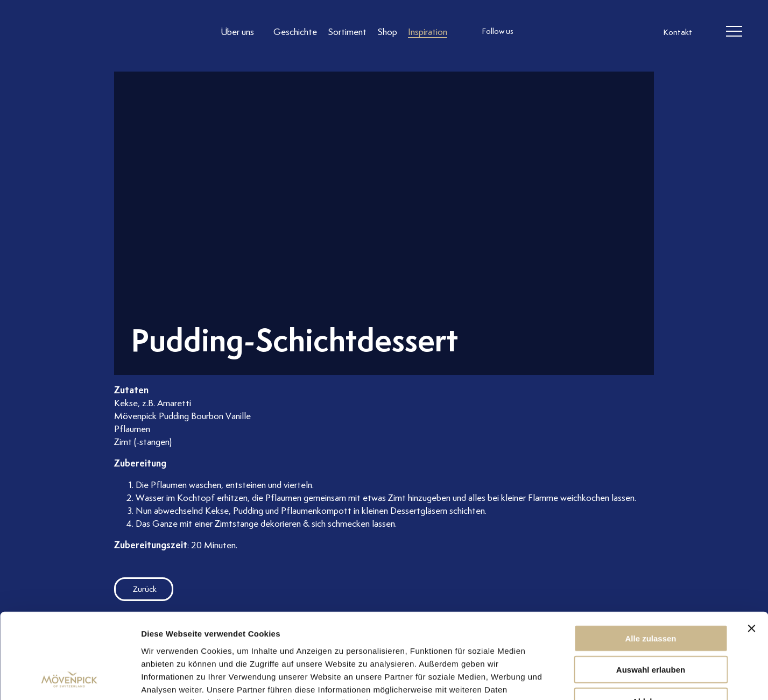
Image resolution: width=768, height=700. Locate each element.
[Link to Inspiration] (428, 31)
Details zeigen (572, 679)
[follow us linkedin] (579, 32)
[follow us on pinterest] (600, 32)
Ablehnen (651, 621)
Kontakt (678, 32)
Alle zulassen (650, 558)
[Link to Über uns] (242, 31)
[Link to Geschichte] (295, 31)
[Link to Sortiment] (347, 31)
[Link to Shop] (387, 31)
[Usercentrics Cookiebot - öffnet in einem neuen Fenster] (70, 679)
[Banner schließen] (751, 548)
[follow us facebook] (557, 32)
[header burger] (734, 32)
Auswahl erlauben (651, 590)
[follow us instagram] (536, 32)
